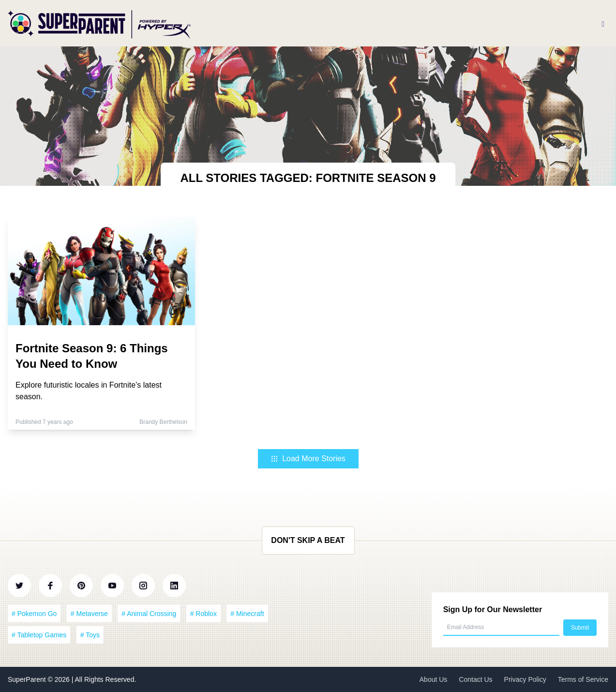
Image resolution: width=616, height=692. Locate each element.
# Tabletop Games (39, 635)
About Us (434, 679)
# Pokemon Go (34, 614)
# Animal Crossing (149, 614)
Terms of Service (583, 679)
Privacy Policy (525, 679)
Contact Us (475, 679)
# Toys (90, 635)
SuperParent (28, 679)
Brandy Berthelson (163, 422)
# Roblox (203, 614)
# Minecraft (247, 614)
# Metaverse (89, 614)
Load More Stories (308, 459)
